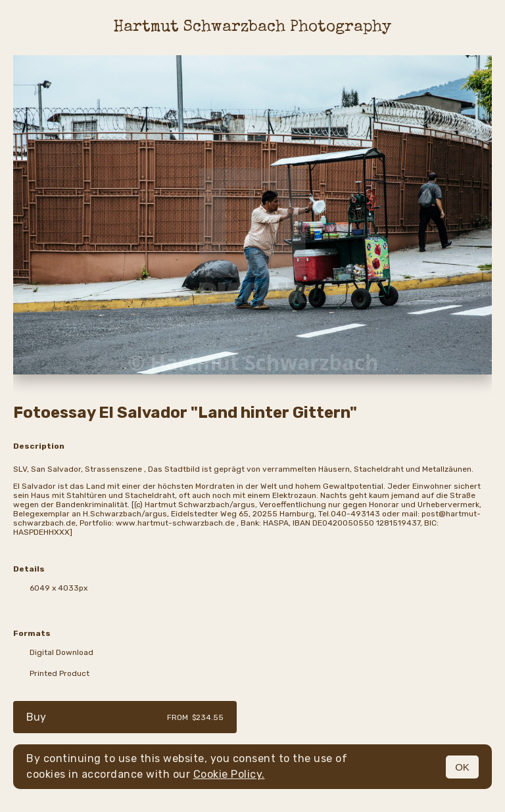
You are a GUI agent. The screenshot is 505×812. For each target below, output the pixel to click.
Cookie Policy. (229, 774)
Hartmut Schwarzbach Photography (252, 28)
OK (462, 767)
